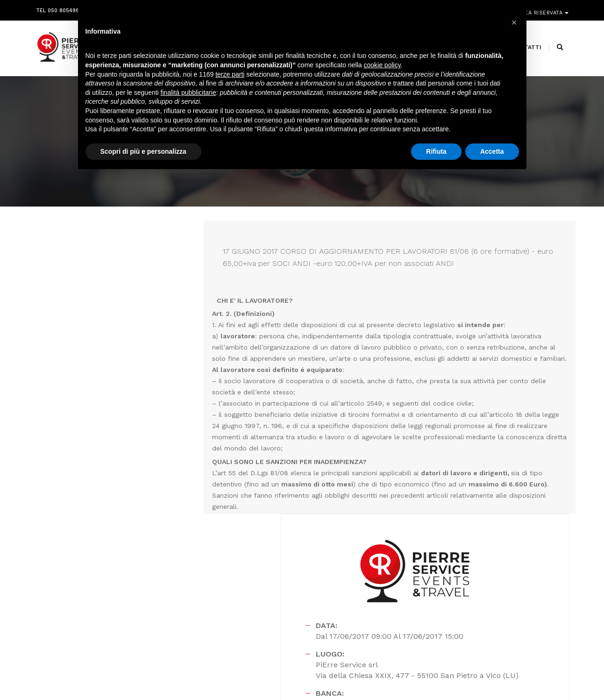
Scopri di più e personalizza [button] (143, 154)
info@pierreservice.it (279, 598)
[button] (514, 22)
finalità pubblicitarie (188, 95)
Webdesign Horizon (380, 677)
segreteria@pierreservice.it (295, 609)
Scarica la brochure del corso (440, 452)
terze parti (230, 77)
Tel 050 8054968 (59, 8)
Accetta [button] (492, 154)
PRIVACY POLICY (547, 677)
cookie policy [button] (382, 68)
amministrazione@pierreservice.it (326, 621)
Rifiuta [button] (436, 154)
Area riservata (541, 8)
